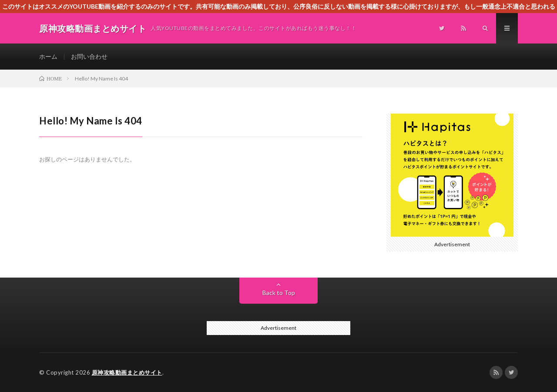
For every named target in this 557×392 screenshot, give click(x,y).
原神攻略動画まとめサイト (127, 372)
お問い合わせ (89, 56)
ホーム (48, 56)
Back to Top (279, 293)
